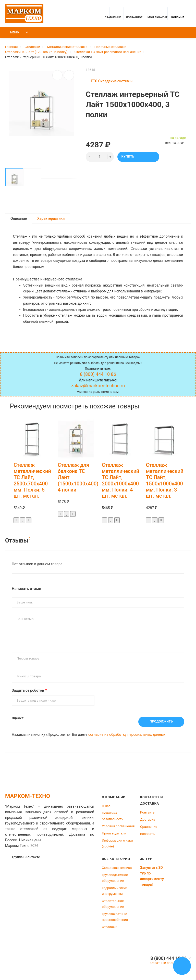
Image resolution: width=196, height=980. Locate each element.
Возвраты (148, 835)
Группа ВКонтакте (23, 858)
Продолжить (161, 723)
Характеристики (51, 218)
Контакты (148, 813)
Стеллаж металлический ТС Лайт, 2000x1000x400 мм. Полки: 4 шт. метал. (121, 482)
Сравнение (149, 828)
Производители (114, 834)
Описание (19, 218)
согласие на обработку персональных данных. (127, 736)
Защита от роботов (28, 692)
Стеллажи (110, 928)
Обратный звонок (164, 964)
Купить (138, 157)
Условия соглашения (118, 827)
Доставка (148, 821)
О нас (106, 807)
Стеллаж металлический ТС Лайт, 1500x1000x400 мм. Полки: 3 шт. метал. (165, 482)
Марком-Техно (28, 797)
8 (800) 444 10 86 (169, 959)
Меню (11, 33)
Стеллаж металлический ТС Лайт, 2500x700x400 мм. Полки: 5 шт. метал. (32, 482)
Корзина (178, 14)
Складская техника (117, 869)
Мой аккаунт (157, 14)
